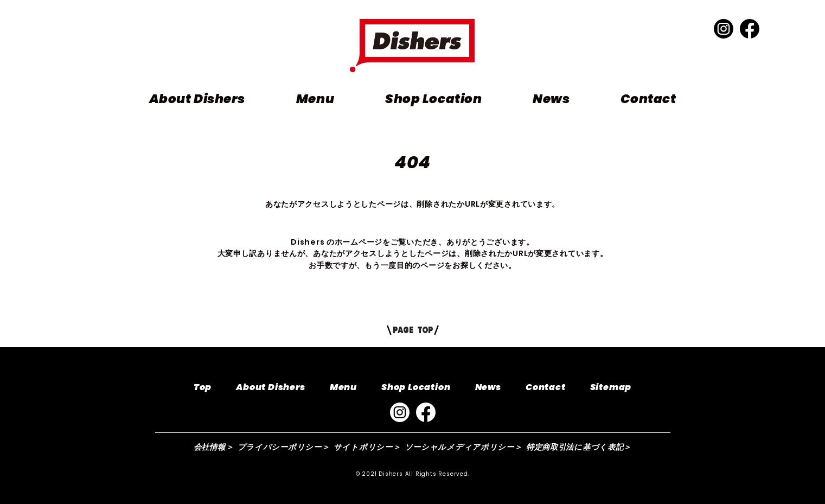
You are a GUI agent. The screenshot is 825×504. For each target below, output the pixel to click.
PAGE (412, 330)
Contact (648, 99)
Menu (315, 99)
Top (203, 387)
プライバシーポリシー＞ (284, 447)
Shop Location (433, 99)
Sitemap (611, 387)
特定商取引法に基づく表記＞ (579, 447)
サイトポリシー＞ (367, 447)
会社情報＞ (214, 447)
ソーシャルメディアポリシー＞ (463, 447)
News (551, 99)
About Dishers (197, 99)
